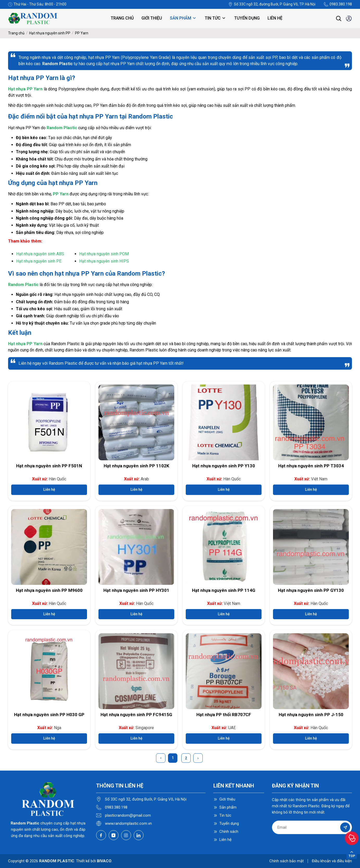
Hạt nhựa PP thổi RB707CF (224, 715)
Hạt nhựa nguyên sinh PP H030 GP (49, 715)
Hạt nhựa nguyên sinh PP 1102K (136, 466)
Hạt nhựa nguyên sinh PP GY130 (311, 590)
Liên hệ (275, 18)
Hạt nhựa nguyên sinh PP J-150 (311, 715)
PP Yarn (82, 33)
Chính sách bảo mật (287, 861)
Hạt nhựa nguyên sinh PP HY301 (136, 590)
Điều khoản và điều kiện (332, 861)
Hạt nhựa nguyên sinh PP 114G (224, 590)
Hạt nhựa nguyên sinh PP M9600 (49, 590)
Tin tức (216, 18)
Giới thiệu (152, 18)
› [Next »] (198, 758)
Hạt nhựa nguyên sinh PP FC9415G (136, 715)
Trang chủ (122, 18)
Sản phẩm (183, 18)
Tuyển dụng (247, 18)
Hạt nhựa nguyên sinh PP (50, 33)
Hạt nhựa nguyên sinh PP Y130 (224, 466)
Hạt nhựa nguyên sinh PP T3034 (311, 466)
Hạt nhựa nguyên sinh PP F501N (49, 466)
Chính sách (229, 832)
